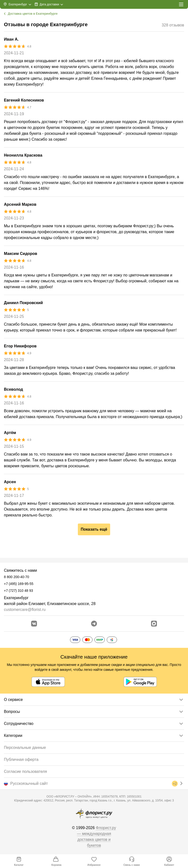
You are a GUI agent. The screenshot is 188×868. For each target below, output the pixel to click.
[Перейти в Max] (154, 624)
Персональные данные (25, 748)
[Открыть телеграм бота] (94, 624)
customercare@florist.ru (25, 610)
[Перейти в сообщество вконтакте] (34, 624)
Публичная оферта (21, 759)
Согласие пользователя (25, 771)
